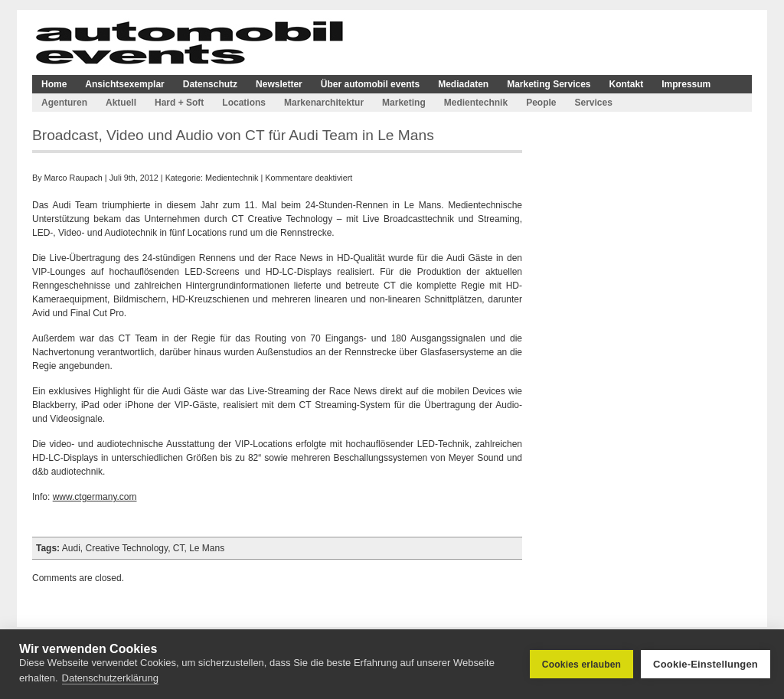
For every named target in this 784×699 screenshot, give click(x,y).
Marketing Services (549, 84)
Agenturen (64, 103)
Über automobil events (370, 84)
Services (593, 103)
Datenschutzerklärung (110, 678)
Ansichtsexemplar (124, 84)
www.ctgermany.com (95, 497)
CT (179, 548)
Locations (244, 103)
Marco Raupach (73, 178)
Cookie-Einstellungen (706, 664)
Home (54, 84)
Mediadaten (463, 84)
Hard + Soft (179, 103)
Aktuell (121, 103)
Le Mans (207, 548)
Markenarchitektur (324, 103)
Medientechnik (476, 103)
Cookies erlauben (581, 665)
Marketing (404, 103)
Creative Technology (127, 548)
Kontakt (627, 84)
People (541, 103)
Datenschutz (210, 84)
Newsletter (279, 84)
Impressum (686, 84)
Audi (71, 548)
